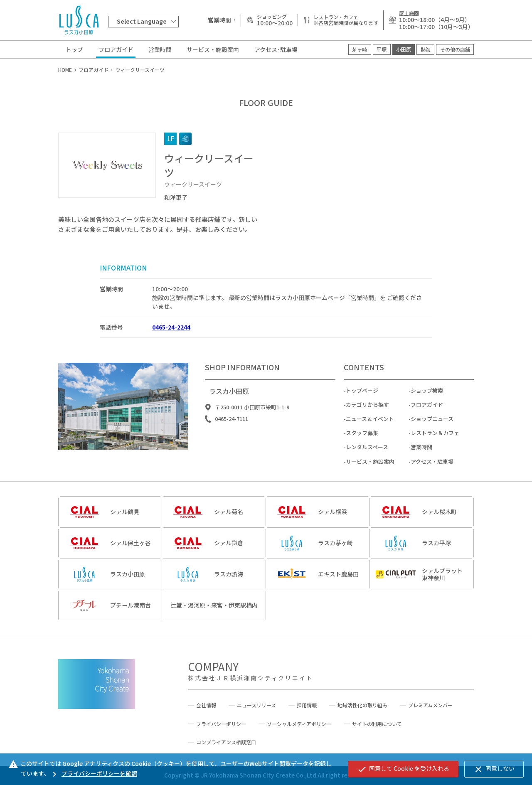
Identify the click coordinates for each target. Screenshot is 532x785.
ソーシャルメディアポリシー (299, 724)
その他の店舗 (455, 49)
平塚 (382, 49)
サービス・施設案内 (213, 49)
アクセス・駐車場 (432, 466)
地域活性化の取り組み (362, 705)
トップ (74, 49)
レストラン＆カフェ (435, 438)
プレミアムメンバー (430, 705)
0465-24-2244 (171, 327)
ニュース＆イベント (370, 423)
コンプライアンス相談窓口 (226, 742)
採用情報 (307, 705)
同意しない (494, 769)
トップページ (362, 395)
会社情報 (206, 705)
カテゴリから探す (367, 409)
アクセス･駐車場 (276, 49)
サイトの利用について (377, 724)
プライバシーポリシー (221, 724)
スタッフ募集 (362, 438)
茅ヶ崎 (360, 49)
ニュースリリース (256, 705)
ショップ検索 (427, 395)
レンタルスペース (367, 452)
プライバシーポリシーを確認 (93, 773)
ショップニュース (432, 423)
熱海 (426, 49)
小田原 (404, 49)
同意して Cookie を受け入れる (403, 769)
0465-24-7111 (232, 424)
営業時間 (160, 49)
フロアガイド (116, 49)
